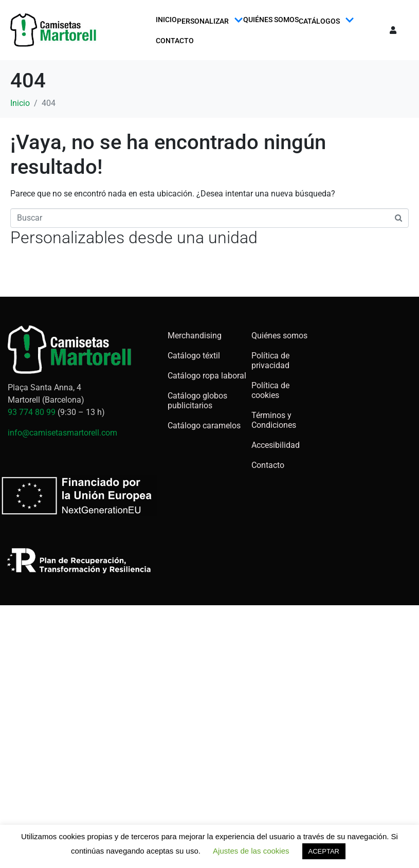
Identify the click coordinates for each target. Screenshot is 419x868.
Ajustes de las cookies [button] (251, 851)
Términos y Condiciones (274, 420)
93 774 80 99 (32, 412)
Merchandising (195, 336)
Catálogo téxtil (194, 356)
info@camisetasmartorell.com (62, 433)
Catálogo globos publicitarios (197, 401)
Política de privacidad (270, 360)
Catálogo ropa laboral (207, 376)
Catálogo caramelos (204, 426)
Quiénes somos (271, 20)
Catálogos (326, 21)
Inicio (166, 20)
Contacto (175, 41)
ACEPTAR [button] (324, 851)
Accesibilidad (276, 445)
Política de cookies (270, 390)
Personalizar (210, 21)
